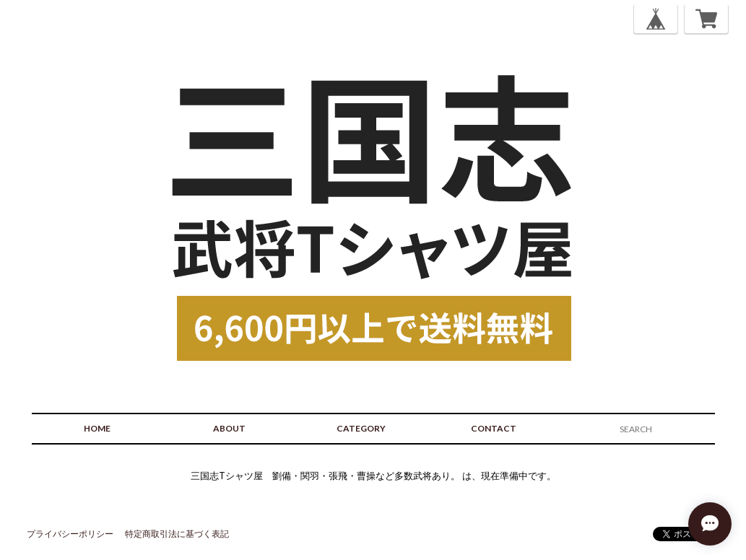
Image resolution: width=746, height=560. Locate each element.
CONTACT (494, 428)
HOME (97, 428)
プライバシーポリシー (70, 534)
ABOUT (229, 428)
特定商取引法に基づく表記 (177, 534)
